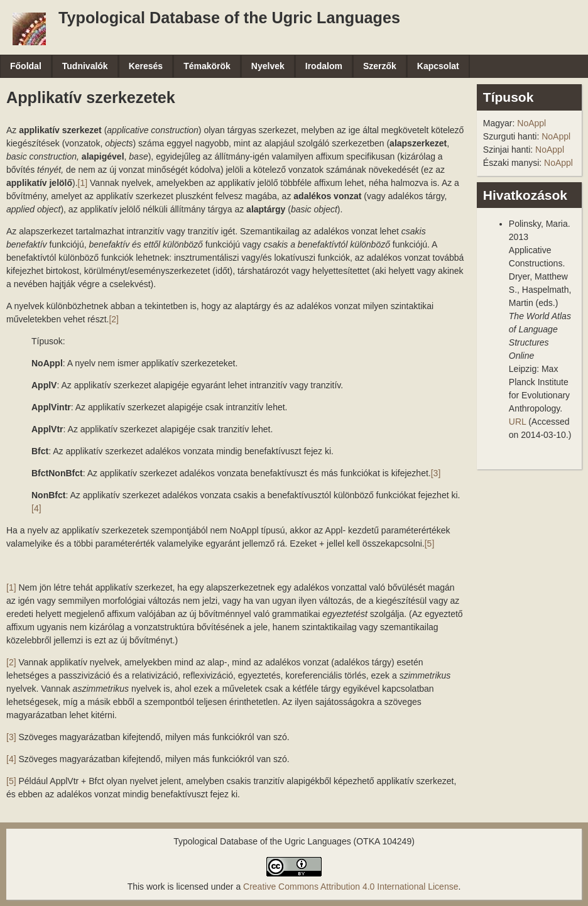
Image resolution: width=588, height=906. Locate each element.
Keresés (146, 66)
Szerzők (380, 66)
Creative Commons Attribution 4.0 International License (351, 887)
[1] (83, 183)
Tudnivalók (85, 66)
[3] (436, 473)
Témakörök (207, 66)
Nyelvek (268, 66)
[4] (36, 508)
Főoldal (26, 66)
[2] (114, 319)
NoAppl (531, 123)
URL (518, 422)
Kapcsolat (438, 66)
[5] (430, 543)
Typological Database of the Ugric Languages (229, 18)
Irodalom (324, 66)
